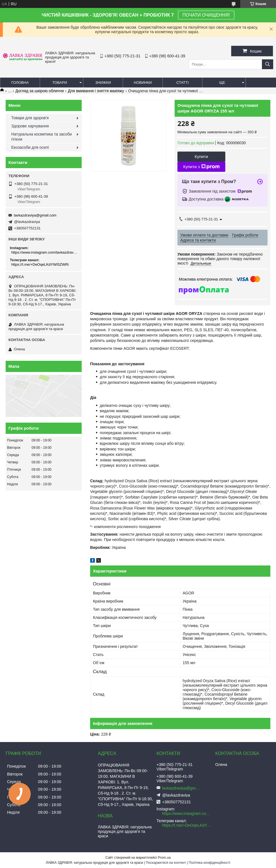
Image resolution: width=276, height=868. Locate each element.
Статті (182, 83)
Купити (201, 156)
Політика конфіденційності (210, 863)
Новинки (143, 83)
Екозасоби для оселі (30, 147)
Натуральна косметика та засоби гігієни (42, 137)
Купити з (201, 167)
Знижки (103, 83)
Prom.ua (164, 858)
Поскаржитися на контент (166, 863)
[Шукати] (268, 64)
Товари (60, 83)
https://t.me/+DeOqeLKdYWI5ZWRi (40, 264)
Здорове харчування (30, 126)
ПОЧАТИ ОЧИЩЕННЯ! (206, 15)
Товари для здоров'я (30, 118)
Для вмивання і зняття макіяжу (96, 91)
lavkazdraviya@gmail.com (35, 215)
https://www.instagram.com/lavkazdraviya (44, 252)
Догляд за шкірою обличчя (40, 91)
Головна (20, 83)
